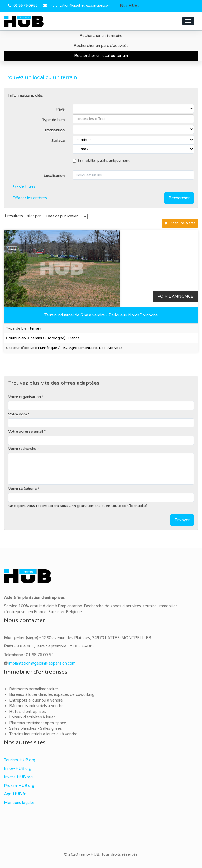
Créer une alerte (180, 223)
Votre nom (17, 414)
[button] (131, 6)
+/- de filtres (24, 186)
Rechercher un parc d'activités (101, 46)
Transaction (54, 130)
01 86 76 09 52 (26, 6)
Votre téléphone (22, 489)
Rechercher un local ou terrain (101, 56)
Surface (58, 141)
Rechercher (179, 198)
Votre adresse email (26, 432)
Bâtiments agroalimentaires (34, 689)
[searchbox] (133, 119)
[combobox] (133, 119)
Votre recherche (22, 449)
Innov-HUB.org (18, 768)
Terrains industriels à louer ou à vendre (43, 734)
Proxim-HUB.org (19, 786)
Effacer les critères (30, 198)
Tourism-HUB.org (20, 760)
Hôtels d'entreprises (27, 712)
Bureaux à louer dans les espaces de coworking (52, 694)
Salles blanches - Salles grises (36, 728)
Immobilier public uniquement (101, 161)
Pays (60, 109)
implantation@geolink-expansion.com (80, 6)
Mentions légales (19, 803)
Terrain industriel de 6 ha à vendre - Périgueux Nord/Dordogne (101, 315)
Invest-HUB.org (18, 777)
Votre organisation (24, 397)
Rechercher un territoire (101, 36)
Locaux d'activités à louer (32, 717)
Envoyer (182, 520)
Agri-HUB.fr (15, 794)
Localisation (54, 176)
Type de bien (53, 120)
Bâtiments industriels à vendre (36, 706)
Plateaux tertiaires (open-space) (38, 723)
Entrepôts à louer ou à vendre (36, 700)
